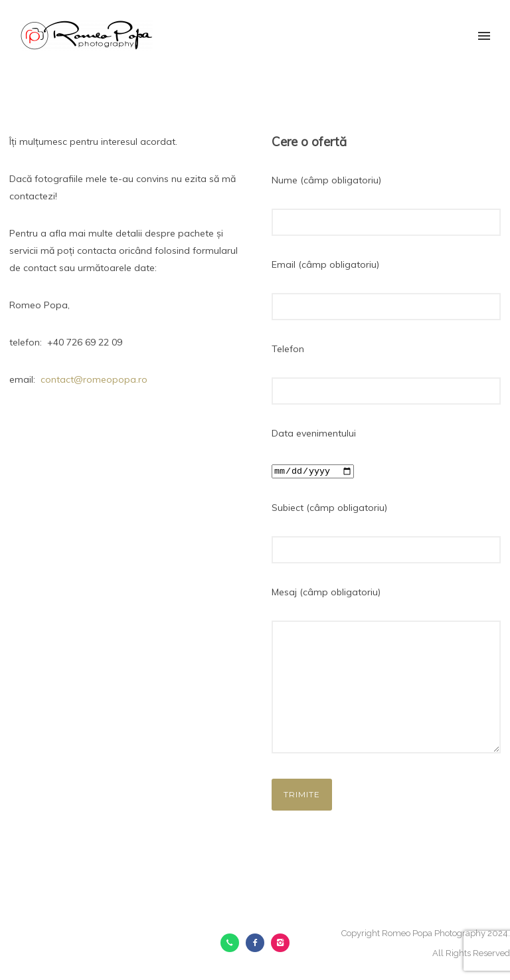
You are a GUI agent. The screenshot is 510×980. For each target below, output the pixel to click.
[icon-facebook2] (258, 943)
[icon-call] (233, 943)
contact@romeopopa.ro (94, 379)
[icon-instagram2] (280, 943)
